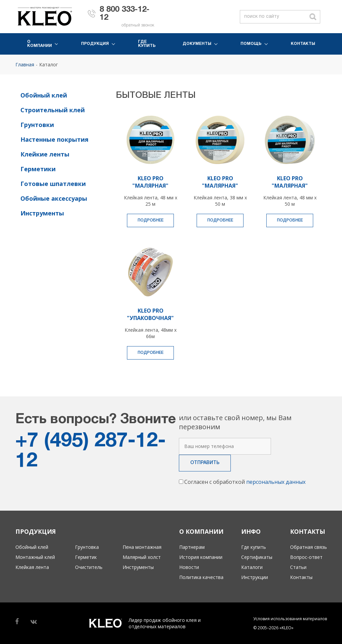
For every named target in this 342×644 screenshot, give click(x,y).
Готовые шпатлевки (53, 184)
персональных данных (276, 482)
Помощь (251, 44)
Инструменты (42, 213)
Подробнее (151, 220)
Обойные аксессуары (54, 198)
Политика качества (201, 577)
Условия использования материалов (290, 619)
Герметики (38, 169)
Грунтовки (37, 125)
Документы (197, 44)
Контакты (303, 44)
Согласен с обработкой (245, 482)
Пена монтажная (142, 547)
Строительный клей (53, 110)
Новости (189, 567)
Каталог (49, 65)
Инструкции (255, 577)
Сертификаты (257, 557)
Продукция (95, 44)
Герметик (86, 557)
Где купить (147, 44)
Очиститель (89, 567)
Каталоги (252, 567)
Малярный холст (142, 557)
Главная (25, 65)
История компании (201, 557)
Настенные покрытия (54, 139)
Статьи (298, 567)
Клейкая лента (32, 567)
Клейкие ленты (45, 154)
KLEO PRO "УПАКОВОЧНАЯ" (150, 314)
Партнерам (192, 547)
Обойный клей (44, 95)
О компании (40, 44)
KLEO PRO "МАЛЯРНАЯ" (150, 182)
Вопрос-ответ (306, 557)
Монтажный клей (35, 557)
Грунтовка (87, 547)
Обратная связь (309, 547)
